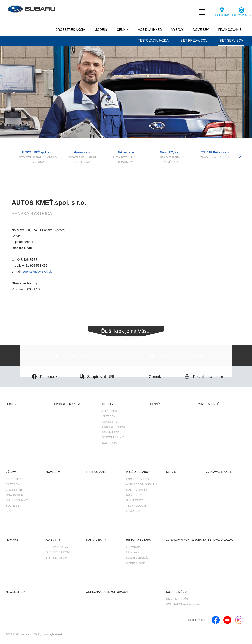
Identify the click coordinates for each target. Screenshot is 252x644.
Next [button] (240, 156)
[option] (38, 153)
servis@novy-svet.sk (37, 272)
